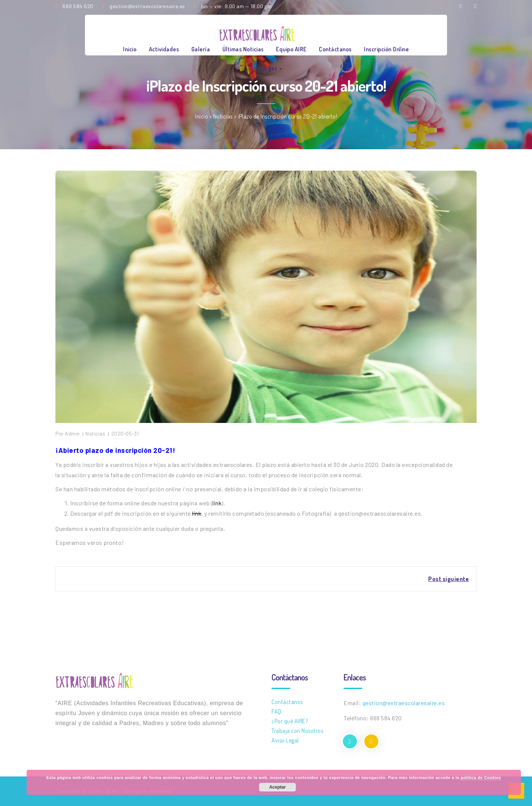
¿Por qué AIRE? (290, 721)
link (217, 503)
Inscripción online (386, 49)
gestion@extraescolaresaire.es (404, 703)
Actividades (164, 49)
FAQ (277, 711)
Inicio (130, 49)
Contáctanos (335, 49)
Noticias (223, 116)
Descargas (266, 68)
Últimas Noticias (243, 49)
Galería (201, 49)
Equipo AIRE (291, 49)
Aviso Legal (285, 740)
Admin (72, 433)
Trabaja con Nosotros (297, 731)
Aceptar (278, 787)
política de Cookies (481, 778)
